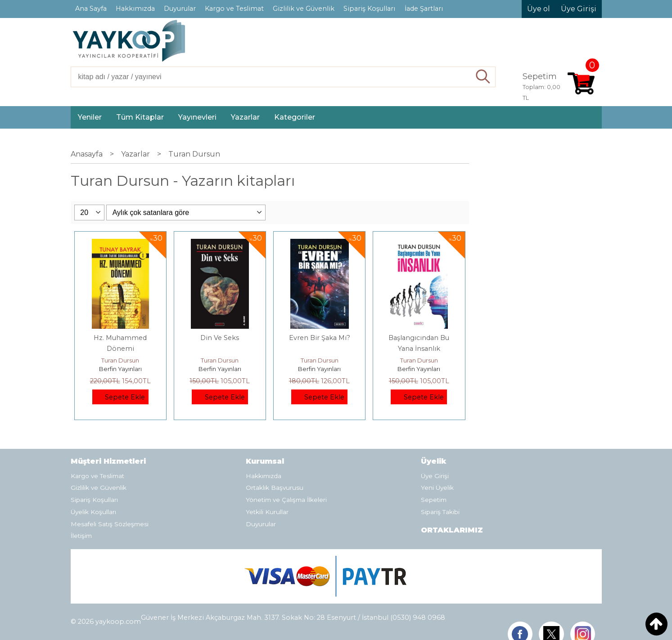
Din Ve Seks (220, 338)
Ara (483, 77)
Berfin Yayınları (120, 369)
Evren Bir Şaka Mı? (320, 338)
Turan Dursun (120, 360)
